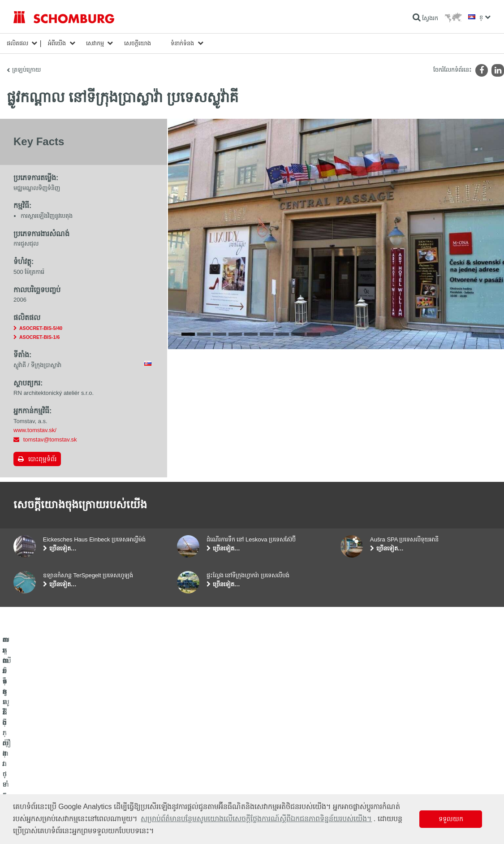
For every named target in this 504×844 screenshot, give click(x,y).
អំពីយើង (57, 43)
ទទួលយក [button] (451, 819)
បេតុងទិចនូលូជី (29, 793)
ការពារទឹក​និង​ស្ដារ (32, 753)
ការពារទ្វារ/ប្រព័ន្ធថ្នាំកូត (37, 779)
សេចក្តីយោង (138, 43)
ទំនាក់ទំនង (182, 43)
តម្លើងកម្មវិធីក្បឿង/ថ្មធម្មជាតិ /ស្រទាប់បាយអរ (60, 766)
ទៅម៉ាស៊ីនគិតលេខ (196, 753)
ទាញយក (186, 766)
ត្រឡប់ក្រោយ (26, 70)
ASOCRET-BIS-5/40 (41, 328)
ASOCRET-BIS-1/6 (39, 337)
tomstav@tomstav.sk (50, 439)
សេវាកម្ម (95, 43)
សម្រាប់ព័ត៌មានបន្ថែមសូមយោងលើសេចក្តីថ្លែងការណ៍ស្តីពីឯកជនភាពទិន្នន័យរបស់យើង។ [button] (256, 819)
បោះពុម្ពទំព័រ (42, 459)
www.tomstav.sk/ (35, 430)
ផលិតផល (17, 43)
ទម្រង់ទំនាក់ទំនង (195, 779)
